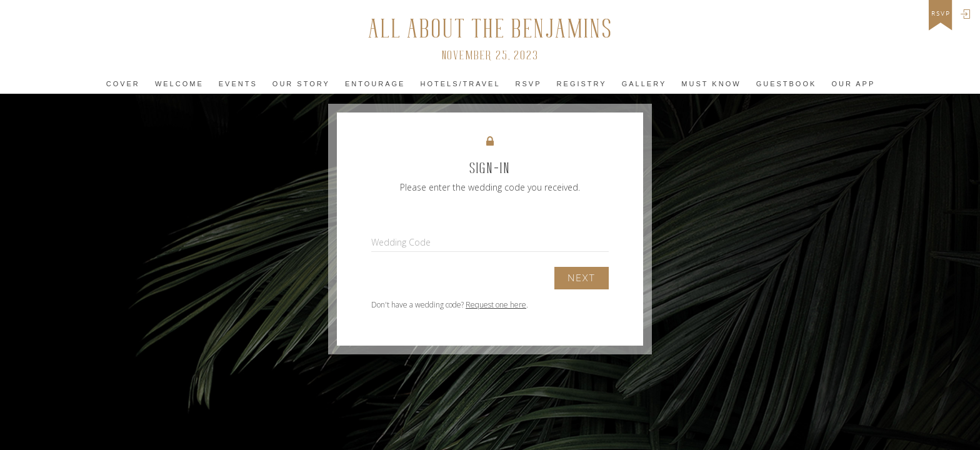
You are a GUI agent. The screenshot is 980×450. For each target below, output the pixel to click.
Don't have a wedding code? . (450, 305)
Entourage (375, 84)
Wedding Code (401, 242)
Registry (582, 84)
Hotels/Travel (460, 84)
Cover (123, 84)
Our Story (301, 84)
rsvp (941, 14)
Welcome (179, 84)
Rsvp (529, 84)
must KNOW (711, 84)
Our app (853, 84)
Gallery (644, 84)
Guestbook (787, 84)
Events (238, 84)
